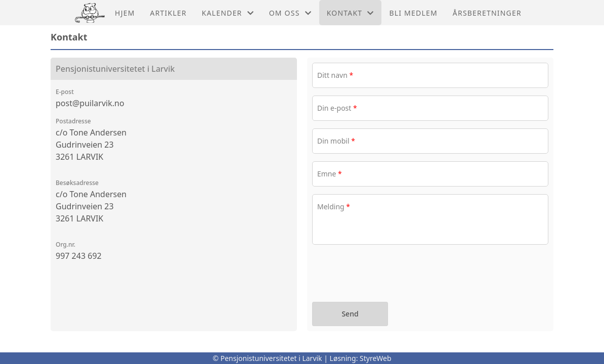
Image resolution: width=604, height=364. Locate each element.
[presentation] (389, 275)
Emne (330, 174)
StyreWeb (376, 358)
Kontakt (351, 13)
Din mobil (336, 141)
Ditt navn (335, 75)
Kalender (228, 13)
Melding (334, 207)
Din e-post (337, 108)
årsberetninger (487, 13)
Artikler (168, 13)
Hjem (125, 13)
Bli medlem (413, 13)
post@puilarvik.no (90, 103)
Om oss (290, 13)
